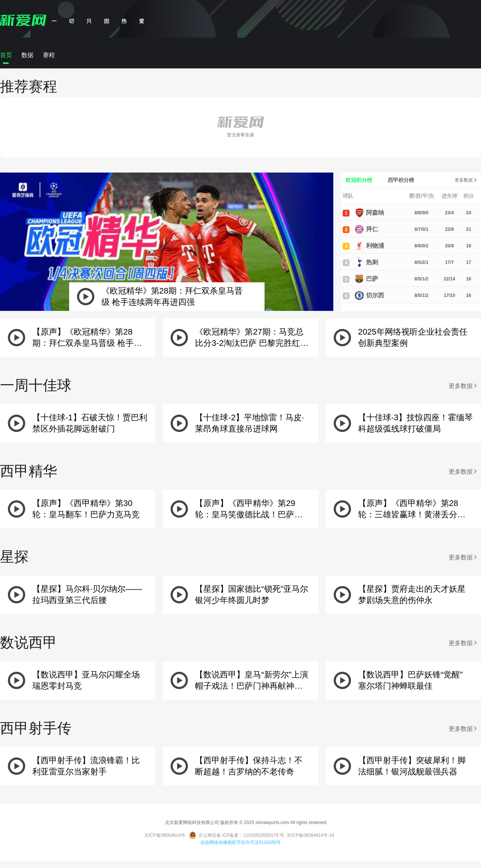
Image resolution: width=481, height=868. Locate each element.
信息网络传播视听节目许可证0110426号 (241, 842)
